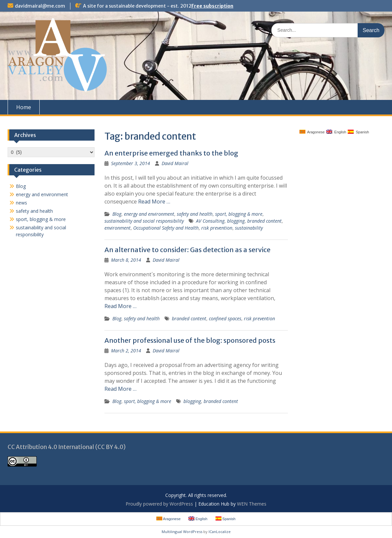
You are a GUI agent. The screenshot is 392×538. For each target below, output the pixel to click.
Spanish (358, 132)
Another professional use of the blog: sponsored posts (190, 340)
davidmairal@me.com (40, 6)
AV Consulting (210, 221)
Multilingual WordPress (182, 532)
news (21, 203)
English (336, 132)
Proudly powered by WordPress (159, 504)
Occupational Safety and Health (166, 228)
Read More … (154, 202)
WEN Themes (252, 504)
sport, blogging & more (239, 214)
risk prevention (217, 228)
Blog (117, 214)
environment (118, 228)
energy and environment (149, 214)
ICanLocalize (220, 532)
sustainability (249, 228)
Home (24, 107)
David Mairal (175, 163)
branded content (264, 221)
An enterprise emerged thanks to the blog (171, 153)
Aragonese (312, 132)
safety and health (195, 214)
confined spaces (225, 318)
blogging (236, 221)
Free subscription (212, 6)
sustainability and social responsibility (144, 221)
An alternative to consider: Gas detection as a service (187, 250)
